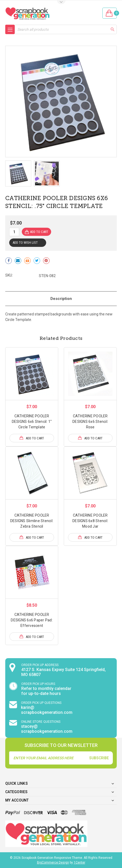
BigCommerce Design (53, 862)
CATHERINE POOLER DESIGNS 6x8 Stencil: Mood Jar (90, 521)
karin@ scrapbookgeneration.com (47, 710)
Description (61, 299)
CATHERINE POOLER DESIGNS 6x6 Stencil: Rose (90, 422)
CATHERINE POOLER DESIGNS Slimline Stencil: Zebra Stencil (32, 521)
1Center (79, 862)
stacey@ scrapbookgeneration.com (47, 729)
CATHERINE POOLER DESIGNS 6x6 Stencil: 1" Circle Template (32, 422)
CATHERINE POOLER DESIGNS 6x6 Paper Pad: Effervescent (32, 620)
